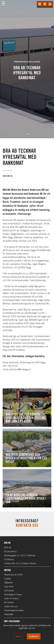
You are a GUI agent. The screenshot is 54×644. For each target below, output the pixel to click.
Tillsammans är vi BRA (13, 575)
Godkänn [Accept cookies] (34, 636)
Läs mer (32, 628)
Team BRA (9, 587)
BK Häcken (9, 603)
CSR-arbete (9, 591)
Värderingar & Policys (13, 595)
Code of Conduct (11, 599)
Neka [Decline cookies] (18, 636)
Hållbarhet (8, 583)
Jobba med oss (11, 607)
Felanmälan (9, 615)
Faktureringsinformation (14, 611)
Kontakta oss (27, 526)
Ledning (7, 579)
